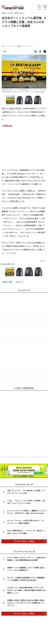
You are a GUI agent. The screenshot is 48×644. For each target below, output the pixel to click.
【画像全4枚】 (7, 126)
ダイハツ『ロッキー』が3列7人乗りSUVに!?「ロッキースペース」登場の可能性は (26, 522)
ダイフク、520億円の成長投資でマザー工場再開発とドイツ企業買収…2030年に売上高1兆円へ (26, 579)
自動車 (4, 13)
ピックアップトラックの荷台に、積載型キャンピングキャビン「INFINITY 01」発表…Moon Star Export (27, 512)
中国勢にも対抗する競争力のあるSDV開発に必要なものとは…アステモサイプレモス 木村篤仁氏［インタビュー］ (26, 603)
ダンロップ (19, 282)
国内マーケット (20, 13)
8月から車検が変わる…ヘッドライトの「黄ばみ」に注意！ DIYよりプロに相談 (26, 532)
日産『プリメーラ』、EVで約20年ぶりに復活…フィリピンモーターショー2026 (26, 492)
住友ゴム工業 (7, 282)
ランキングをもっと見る (24, 541)
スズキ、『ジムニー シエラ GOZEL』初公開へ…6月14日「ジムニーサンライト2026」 (26, 502)
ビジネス (10, 13)
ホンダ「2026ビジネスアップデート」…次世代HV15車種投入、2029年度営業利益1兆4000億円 (26, 559)
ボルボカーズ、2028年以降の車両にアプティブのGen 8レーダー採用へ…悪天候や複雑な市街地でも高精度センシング (26, 590)
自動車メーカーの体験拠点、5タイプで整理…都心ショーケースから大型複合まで (26, 569)
